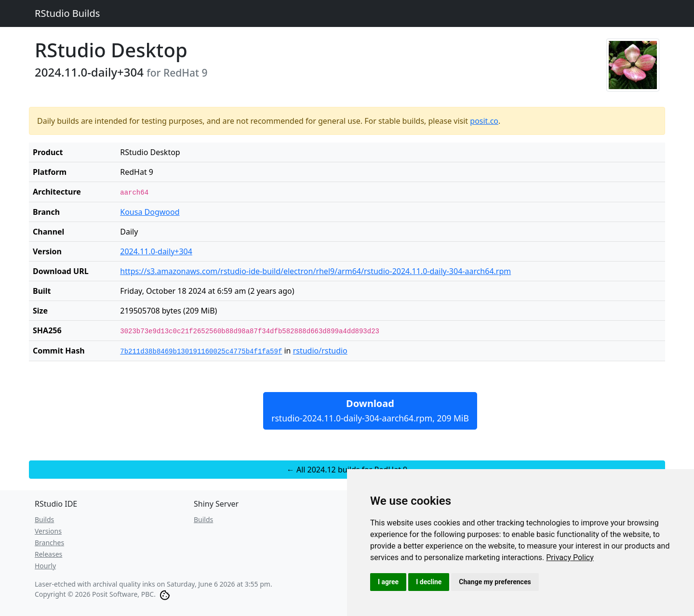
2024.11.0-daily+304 (156, 251)
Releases (48, 554)
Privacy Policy (570, 557)
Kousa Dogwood (150, 212)
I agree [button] (388, 582)
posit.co (484, 121)
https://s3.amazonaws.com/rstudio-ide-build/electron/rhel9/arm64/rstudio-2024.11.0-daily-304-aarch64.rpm (315, 271)
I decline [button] (429, 582)
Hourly (45, 566)
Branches (49, 543)
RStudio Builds (67, 13)
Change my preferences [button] (495, 582)
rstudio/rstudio (320, 351)
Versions (48, 531)
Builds (44, 519)
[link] (570, 557)
